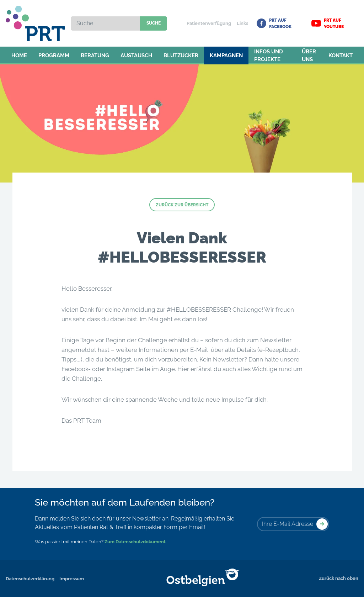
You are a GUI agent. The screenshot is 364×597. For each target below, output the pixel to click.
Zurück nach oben (339, 578)
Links (242, 23)
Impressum (72, 579)
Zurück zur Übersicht (182, 205)
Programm (54, 56)
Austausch (136, 56)
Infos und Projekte (269, 56)
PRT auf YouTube (328, 23)
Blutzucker (181, 56)
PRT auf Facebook (274, 23)
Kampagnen (226, 56)
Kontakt (341, 56)
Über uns (309, 56)
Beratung (95, 56)
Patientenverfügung (209, 23)
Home (19, 56)
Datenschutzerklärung (30, 579)
